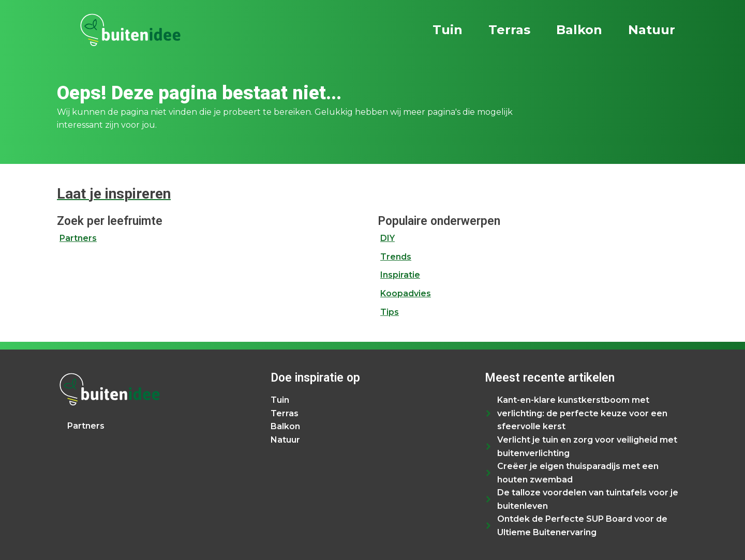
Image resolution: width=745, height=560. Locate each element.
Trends (396, 257)
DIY (388, 238)
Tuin (448, 30)
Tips (390, 312)
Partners (78, 238)
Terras (509, 30)
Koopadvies (406, 293)
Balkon (579, 30)
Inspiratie (400, 275)
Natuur (652, 30)
